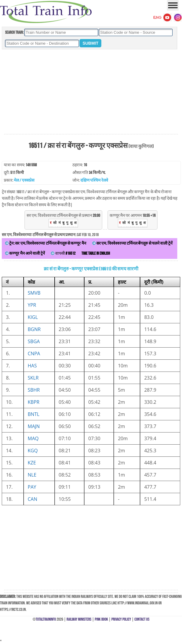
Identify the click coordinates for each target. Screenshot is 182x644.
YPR (32, 305)
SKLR (33, 378)
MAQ (33, 438)
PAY (32, 487)
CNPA (34, 354)
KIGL (33, 317)
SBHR (34, 390)
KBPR (34, 402)
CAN (32, 499)
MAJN (34, 426)
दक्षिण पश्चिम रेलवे (94, 180)
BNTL (34, 414)
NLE (32, 475)
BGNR (34, 329)
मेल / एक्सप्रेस (24, 180)
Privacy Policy (121, 619)
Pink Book (101, 619)
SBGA (34, 341)
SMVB (34, 293)
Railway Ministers (79, 619)
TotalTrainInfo (46, 619)
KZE (32, 463)
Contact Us (142, 619)
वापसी (63, 253)
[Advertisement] (91, 92)
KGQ (33, 451)
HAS (32, 366)
